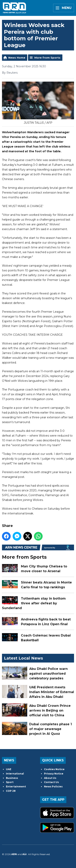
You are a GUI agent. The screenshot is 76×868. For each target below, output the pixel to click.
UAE (9, 769)
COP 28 (11, 791)
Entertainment (16, 787)
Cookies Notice (54, 769)
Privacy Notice (54, 774)
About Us (50, 778)
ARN (14, 854)
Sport (10, 782)
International (15, 774)
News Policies (53, 787)
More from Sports (47, 58)
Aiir (25, 854)
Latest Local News (23, 658)
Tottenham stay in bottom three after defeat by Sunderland (34, 603)
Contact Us (51, 782)
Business (12, 778)
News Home (17, 58)
